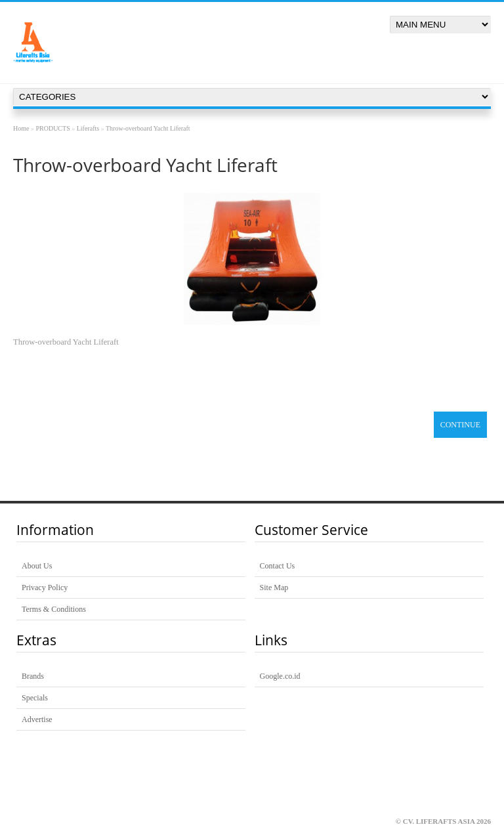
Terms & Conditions (54, 609)
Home (21, 128)
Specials (35, 698)
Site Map (274, 587)
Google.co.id (280, 676)
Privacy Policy (45, 587)
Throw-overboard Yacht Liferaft (148, 128)
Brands (33, 676)
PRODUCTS (52, 128)
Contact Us (278, 566)
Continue (460, 425)
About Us (37, 566)
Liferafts (88, 128)
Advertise (37, 719)
